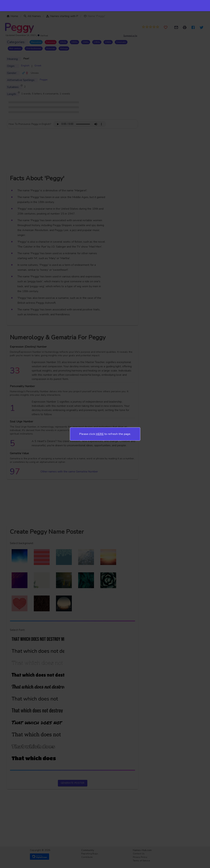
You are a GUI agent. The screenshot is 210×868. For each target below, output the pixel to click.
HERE (100, 434)
